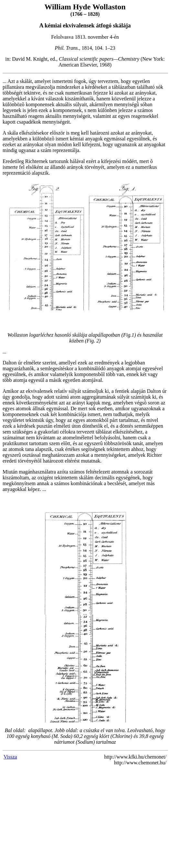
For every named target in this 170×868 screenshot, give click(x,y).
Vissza (10, 757)
